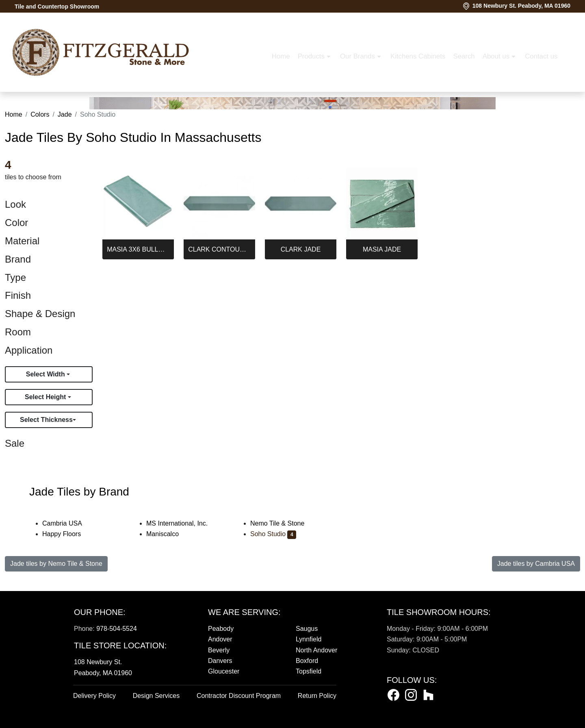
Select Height (46, 397)
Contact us (410, 97)
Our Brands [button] (227, 97)
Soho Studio (273, 534)
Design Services (156, 696)
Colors (40, 114)
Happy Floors (67, 534)
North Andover (316, 650)
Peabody (221, 629)
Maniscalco (168, 534)
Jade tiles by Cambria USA (536, 564)
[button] (442, 98)
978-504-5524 (117, 629)
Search (333, 97)
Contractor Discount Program (239, 696)
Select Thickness (46, 420)
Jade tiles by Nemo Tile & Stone (56, 564)
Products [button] (181, 97)
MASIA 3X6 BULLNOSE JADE (138, 249)
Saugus (307, 629)
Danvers (220, 661)
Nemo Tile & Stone (284, 523)
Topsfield (309, 671)
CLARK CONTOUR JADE (219, 249)
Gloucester (224, 671)
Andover (220, 639)
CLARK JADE (301, 249)
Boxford (307, 661)
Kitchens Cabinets (286, 97)
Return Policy (317, 696)
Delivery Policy (94, 696)
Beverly (219, 650)
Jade (65, 114)
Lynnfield (309, 639)
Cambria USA (67, 523)
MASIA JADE (382, 249)
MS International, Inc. (182, 523)
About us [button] (365, 97)
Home (149, 97)
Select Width (46, 374)
